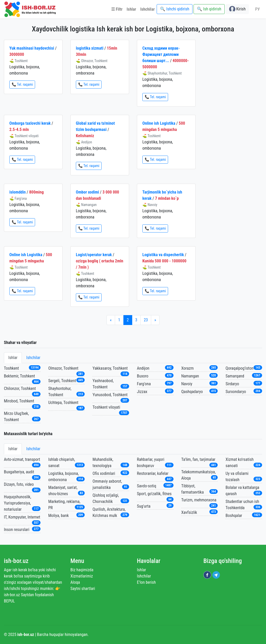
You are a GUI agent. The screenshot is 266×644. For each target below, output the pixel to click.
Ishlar (13, 358)
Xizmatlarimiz (82, 576)
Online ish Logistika (159, 123)
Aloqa (75, 582)
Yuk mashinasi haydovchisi (32, 48)
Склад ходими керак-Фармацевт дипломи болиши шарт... (161, 54)
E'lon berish (146, 582)
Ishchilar (33, 358)
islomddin (18, 192)
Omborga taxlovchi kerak (30, 123)
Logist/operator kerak (94, 255)
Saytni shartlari (83, 589)
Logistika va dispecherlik (163, 255)
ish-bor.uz (16, 561)
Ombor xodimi (87, 192)
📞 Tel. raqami (22, 84)
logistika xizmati (90, 48)
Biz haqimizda (82, 570)
